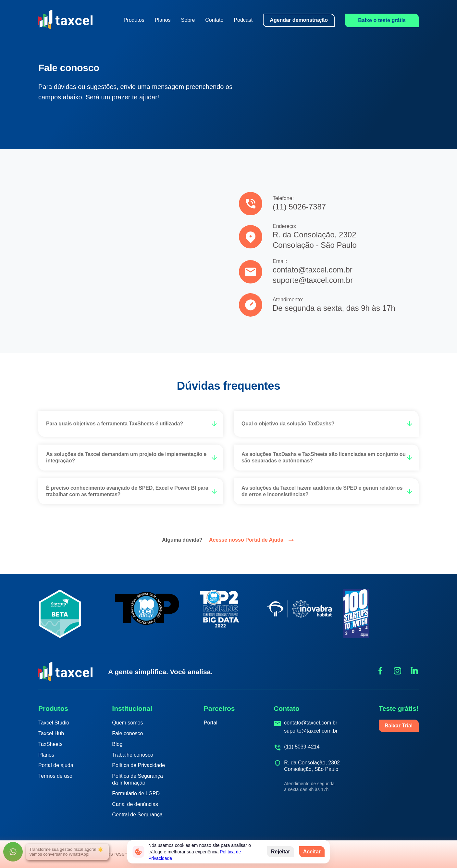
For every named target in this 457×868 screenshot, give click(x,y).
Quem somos (127, 723)
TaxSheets (50, 744)
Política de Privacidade (138, 765)
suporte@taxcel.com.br (311, 731)
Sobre (188, 20)
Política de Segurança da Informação (137, 779)
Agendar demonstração (299, 20)
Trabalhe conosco (133, 755)
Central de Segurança (137, 815)
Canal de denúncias (135, 804)
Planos (163, 20)
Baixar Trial (399, 726)
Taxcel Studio (54, 723)
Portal (211, 723)
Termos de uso (55, 776)
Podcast (243, 20)
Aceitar (312, 852)
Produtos (134, 20)
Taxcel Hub (51, 733)
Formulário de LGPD (136, 793)
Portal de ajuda (56, 765)
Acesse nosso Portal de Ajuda (252, 540)
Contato (214, 20)
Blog (117, 744)
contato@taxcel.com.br (311, 723)
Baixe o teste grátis (382, 20)
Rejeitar (281, 852)
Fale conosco (127, 733)
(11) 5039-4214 (302, 747)
